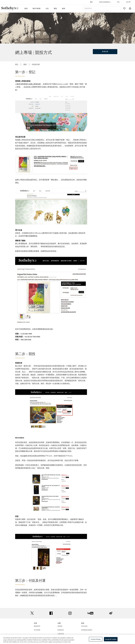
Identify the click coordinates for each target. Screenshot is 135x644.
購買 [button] (26, 9)
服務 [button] (64, 9)
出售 (47, 9)
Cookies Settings (96, 639)
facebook (51, 613)
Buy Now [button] (37, 9)
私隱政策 (61, 630)
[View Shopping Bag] (130, 8)
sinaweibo (111, 613)
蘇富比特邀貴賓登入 (105, 2)
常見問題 (37, 630)
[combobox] (102, 8)
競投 (25, 64)
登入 (92, 2)
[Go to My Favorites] (124, 8)
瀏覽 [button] (55, 9)
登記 (17, 64)
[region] (67, 639)
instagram (70, 613)
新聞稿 (60, 626)
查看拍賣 (105, 52)
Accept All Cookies (111, 639)
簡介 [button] (118, 2)
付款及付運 (36, 64)
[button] (51, 73)
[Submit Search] (118, 8)
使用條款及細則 (87, 630)
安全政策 (84, 626)
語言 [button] (128, 2)
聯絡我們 (37, 626)
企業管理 (61, 634)
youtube (90, 613)
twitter (32, 613)
